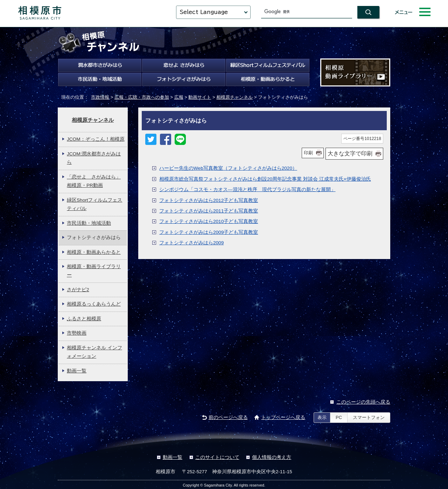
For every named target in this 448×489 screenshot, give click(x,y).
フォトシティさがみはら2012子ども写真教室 (209, 200)
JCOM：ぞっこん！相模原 (96, 139)
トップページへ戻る (283, 417)
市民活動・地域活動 (89, 223)
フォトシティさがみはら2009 (191, 243)
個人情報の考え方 (272, 457)
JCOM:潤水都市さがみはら (94, 158)
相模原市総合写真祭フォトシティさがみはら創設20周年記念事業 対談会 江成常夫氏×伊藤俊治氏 (265, 179)
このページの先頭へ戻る (363, 402)
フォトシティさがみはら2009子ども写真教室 (209, 232)
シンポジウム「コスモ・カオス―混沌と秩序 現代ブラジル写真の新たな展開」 (247, 190)
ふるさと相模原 (84, 319)
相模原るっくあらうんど (94, 304)
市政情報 (100, 97)
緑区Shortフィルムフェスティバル (95, 204)
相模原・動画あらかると (94, 252)
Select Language (204, 12)
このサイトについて (217, 457)
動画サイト (200, 97)
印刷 (308, 153)
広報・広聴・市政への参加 (142, 97)
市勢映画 (77, 333)
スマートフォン (369, 417)
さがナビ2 (78, 290)
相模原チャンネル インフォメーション (94, 352)
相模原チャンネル (234, 97)
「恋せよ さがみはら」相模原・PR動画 (94, 181)
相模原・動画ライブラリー (94, 271)
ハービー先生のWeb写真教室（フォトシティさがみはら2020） (228, 168)
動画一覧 (77, 371)
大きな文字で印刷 (350, 153)
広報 (179, 97)
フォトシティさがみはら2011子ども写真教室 (209, 211)
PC (339, 417)
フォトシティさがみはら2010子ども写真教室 (209, 221)
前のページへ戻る (228, 417)
